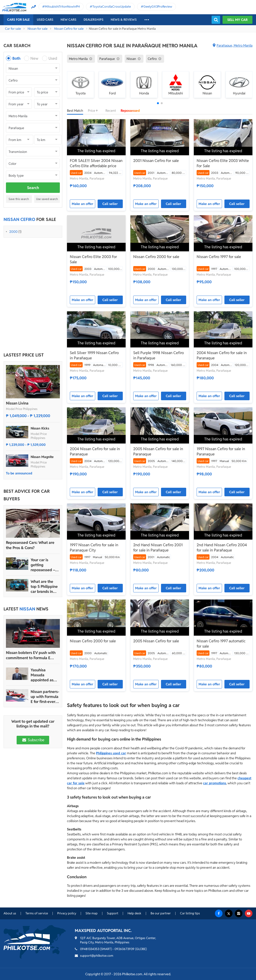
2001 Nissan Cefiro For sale (156, 161)
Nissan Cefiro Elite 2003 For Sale (93, 259)
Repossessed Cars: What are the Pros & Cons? (30, 545)
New (34, 58)
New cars (69, 20)
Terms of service (37, 913)
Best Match (75, 111)
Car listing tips (190, 913)
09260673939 (124, 949)
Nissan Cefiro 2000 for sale (156, 257)
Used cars (45, 20)
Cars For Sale (18, 20)
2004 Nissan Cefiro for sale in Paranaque (222, 355)
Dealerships (94, 20)
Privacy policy (67, 913)
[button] (158, 103)
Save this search (19, 199)
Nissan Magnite (42, 457)
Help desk (134, 913)
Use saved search (47, 199)
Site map (92, 913)
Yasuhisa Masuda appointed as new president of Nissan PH (43, 675)
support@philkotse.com (97, 956)
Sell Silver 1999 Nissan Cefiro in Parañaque (94, 355)
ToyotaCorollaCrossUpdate (112, 7)
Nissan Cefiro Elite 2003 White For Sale (223, 163)
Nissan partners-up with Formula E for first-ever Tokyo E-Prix (45, 697)
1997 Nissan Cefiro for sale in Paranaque (221, 451)
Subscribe (33, 740)
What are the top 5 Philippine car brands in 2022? (44, 587)
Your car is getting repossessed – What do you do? (45, 565)
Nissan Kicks (40, 428)
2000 (13, 232)
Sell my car (237, 20)
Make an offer (83, 204)
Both (16, 58)
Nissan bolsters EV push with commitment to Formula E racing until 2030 (31, 655)
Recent (111, 111)
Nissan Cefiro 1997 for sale (219, 257)
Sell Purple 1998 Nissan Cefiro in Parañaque (159, 355)
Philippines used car (111, 753)
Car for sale (13, 29)
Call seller (110, 204)
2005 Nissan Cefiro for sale (156, 641)
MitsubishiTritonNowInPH (62, 7)
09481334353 (90, 949)
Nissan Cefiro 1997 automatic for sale (221, 644)
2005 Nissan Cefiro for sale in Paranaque (158, 451)
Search (33, 188)
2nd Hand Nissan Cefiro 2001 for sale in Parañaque (158, 548)
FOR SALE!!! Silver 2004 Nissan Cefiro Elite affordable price (96, 163)
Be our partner (161, 913)
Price (94, 111)
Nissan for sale (38, 29)
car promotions (215, 783)
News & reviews (124, 20)
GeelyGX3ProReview (158, 7)
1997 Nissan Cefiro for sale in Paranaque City (94, 548)
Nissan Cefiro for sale (69, 29)
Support (113, 913)
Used (53, 58)
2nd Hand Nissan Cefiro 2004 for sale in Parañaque (222, 548)
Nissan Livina (17, 403)
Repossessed (130, 111)
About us (10, 913)
